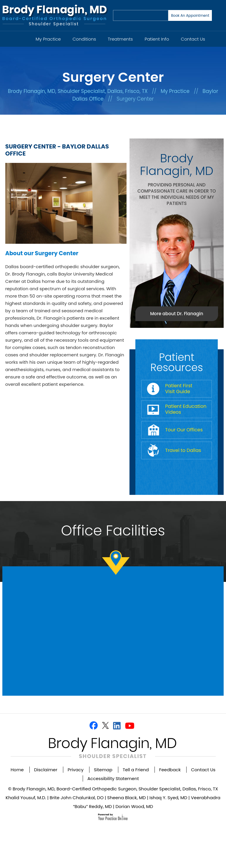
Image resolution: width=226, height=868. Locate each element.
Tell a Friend (136, 770)
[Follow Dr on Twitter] (105, 725)
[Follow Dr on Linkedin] (117, 725)
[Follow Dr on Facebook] (94, 725)
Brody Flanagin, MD (177, 165)
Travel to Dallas (183, 450)
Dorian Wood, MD (134, 806)
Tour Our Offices (184, 430)
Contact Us (193, 39)
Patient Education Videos (186, 409)
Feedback (170, 770)
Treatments (120, 39)
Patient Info (157, 39)
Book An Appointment (190, 15)
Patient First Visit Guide (179, 389)
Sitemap (103, 770)
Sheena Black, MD (126, 798)
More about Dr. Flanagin (177, 314)
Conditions (84, 39)
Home (22, 36)
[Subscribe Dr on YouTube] (130, 725)
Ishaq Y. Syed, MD (168, 798)
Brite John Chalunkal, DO (77, 798)
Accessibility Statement (113, 778)
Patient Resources (177, 362)
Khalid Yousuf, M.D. (26, 798)
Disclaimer (46, 770)
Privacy (76, 770)
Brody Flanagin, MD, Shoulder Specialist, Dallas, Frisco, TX (78, 91)
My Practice (48, 39)
